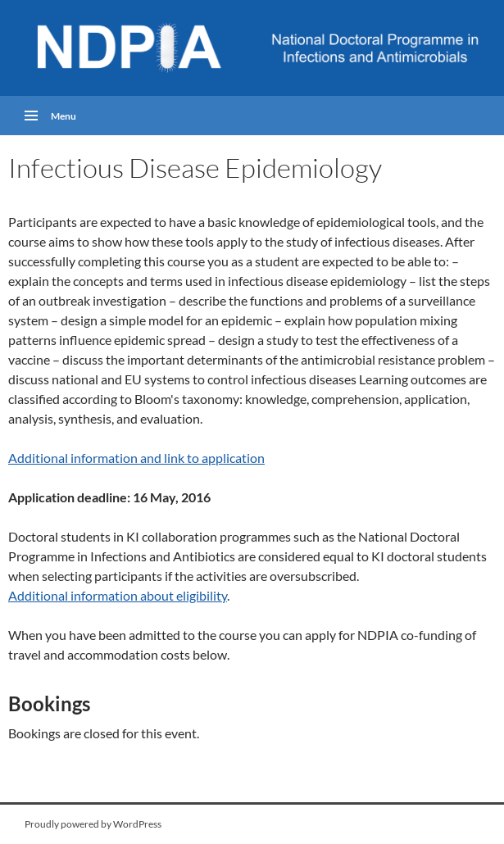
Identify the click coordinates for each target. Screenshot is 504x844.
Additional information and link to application (136, 458)
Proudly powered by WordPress (93, 824)
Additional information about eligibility (118, 595)
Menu (64, 115)
